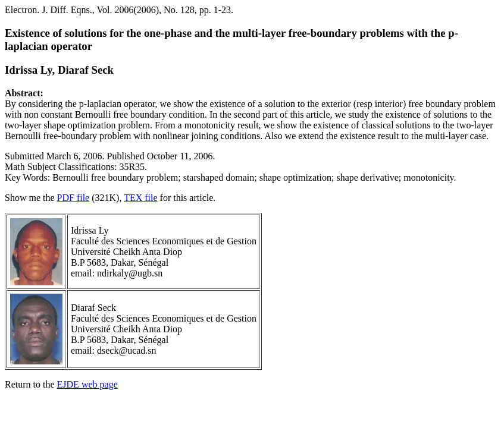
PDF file (73, 198)
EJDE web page (87, 384)
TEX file (140, 198)
